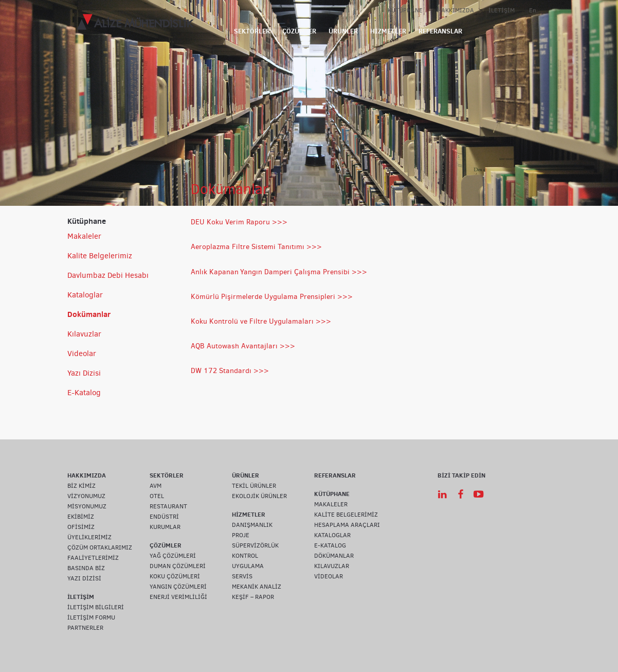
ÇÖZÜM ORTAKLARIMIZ (100, 547)
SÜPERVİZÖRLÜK (255, 545)
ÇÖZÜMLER (299, 31)
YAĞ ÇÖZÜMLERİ (173, 556)
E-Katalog (84, 393)
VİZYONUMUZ (86, 496)
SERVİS (242, 576)
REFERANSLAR (440, 31)
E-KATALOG (330, 545)
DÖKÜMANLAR (334, 556)
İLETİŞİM (502, 10)
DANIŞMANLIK (252, 525)
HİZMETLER (388, 31)
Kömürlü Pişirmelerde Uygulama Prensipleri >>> (272, 297)
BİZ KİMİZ (81, 486)
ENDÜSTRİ (164, 517)
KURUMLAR (165, 527)
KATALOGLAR (332, 535)
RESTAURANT (168, 506)
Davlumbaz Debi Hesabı (108, 275)
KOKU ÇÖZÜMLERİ (175, 576)
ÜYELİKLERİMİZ (89, 537)
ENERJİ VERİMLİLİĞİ (178, 597)
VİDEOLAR (329, 576)
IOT (479, 31)
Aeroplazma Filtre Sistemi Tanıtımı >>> (256, 247)
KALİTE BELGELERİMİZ (346, 515)
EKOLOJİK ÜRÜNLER (259, 496)
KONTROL (245, 556)
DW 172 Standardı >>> (230, 371)
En (533, 10)
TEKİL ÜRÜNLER (254, 486)
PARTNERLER (85, 628)
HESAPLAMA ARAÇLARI (347, 525)
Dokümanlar (89, 314)
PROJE (241, 535)
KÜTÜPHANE (405, 10)
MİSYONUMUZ (87, 506)
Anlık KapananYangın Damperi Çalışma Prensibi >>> (279, 272)
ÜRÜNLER (343, 31)
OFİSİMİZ (81, 527)
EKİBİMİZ (81, 517)
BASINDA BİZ (86, 568)
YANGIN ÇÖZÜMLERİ (178, 587)
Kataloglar (85, 295)
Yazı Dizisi (84, 373)
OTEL (157, 496)
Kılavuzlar (84, 334)
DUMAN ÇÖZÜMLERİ (178, 566)
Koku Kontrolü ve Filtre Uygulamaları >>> (261, 321)
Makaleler (84, 236)
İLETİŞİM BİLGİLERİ (96, 607)
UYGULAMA (248, 566)
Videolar (82, 353)
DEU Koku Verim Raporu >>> (239, 222)
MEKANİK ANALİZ (257, 587)
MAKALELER (331, 504)
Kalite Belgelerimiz (100, 256)
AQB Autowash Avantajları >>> (243, 346)
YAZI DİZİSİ (84, 578)
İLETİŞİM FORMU (91, 617)
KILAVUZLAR (332, 566)
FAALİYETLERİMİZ (93, 558)
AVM (156, 486)
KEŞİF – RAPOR (253, 597)
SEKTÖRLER (252, 31)
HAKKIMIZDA (456, 10)
